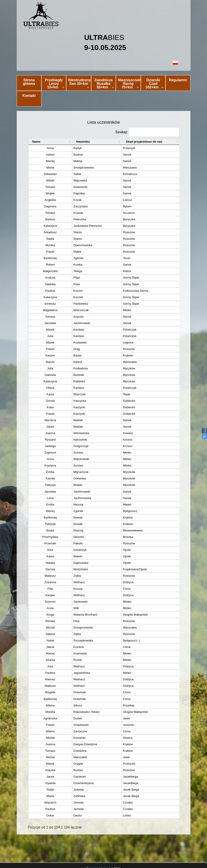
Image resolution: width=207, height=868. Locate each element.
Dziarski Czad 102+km (155, 84)
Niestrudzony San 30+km (79, 84)
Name (36, 142)
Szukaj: (147, 132)
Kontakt (29, 96)
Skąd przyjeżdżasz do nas (128, 142)
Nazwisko (66, 142)
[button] (104, 63)
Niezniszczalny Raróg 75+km (129, 84)
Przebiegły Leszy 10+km (55, 84)
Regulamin (178, 80)
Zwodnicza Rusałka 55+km (104, 84)
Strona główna (29, 82)
